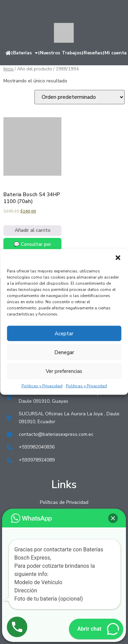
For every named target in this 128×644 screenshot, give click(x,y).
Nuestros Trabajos (61, 53)
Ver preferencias (64, 371)
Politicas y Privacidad (42, 386)
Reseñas (93, 53)
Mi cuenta (116, 53)
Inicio (9, 69)
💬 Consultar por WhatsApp (32, 248)
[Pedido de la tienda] (80, 97)
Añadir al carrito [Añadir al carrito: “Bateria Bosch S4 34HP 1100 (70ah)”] (33, 230)
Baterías (25, 53)
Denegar (64, 352)
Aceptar (64, 333)
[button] (118, 258)
